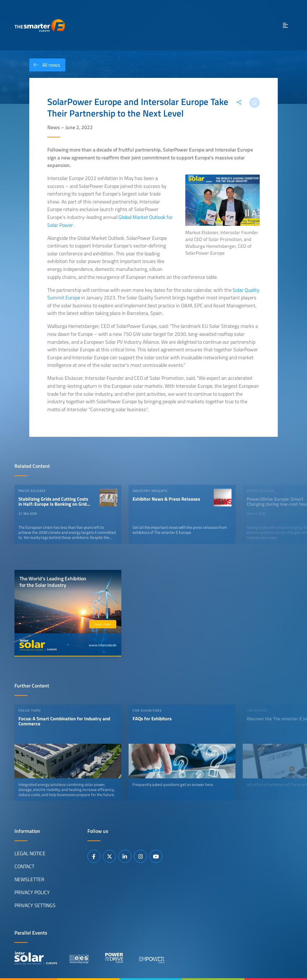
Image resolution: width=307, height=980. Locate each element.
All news (45, 65)
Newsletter (29, 879)
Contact (24, 866)
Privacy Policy (32, 892)
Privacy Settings (35, 905)
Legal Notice (30, 853)
